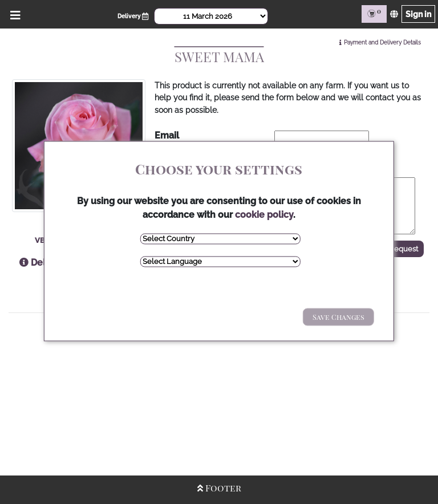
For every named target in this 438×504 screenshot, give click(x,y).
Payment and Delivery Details (382, 42)
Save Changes (338, 317)
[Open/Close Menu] (13, 14)
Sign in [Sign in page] (418, 14)
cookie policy (264, 215)
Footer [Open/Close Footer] (219, 488)
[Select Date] (211, 16)
